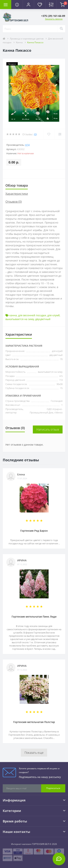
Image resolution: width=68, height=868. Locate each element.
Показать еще (34, 753)
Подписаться (53, 788)
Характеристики (17, 194)
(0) (35, 134)
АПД (27, 145)
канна (13, 315)
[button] (28, 5)
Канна (19, 42)
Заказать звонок (54, 19)
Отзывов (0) (14, 202)
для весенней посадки (32, 315)
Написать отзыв (48, 429)
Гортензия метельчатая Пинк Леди (34, 617)
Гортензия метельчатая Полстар (34, 722)
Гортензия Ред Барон (34, 531)
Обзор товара (17, 185)
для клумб (53, 315)
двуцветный (43, 319)
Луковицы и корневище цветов (27, 39)
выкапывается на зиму (20, 319)
